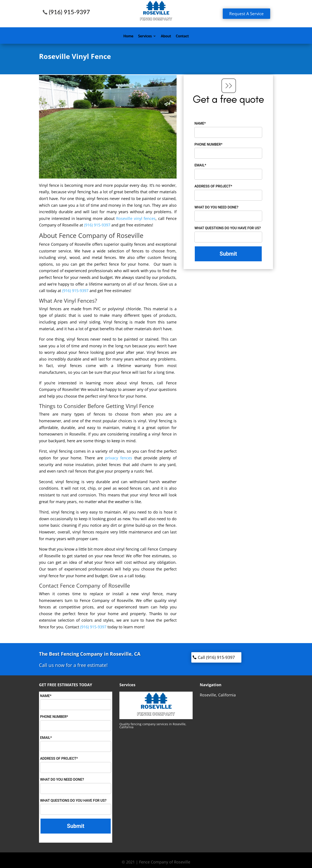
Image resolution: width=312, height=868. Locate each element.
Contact (182, 36)
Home (128, 36)
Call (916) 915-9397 (216, 657)
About (166, 36)
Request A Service (246, 14)
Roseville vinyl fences (136, 218)
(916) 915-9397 (97, 225)
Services (145, 36)
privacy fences (119, 458)
